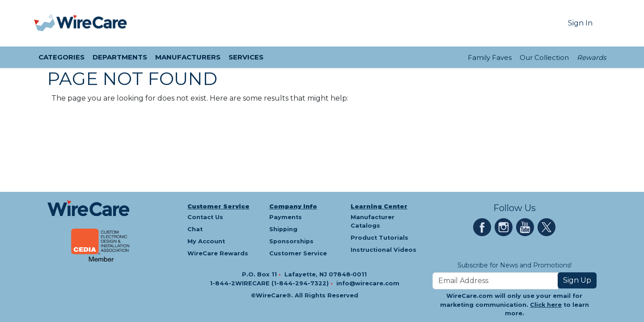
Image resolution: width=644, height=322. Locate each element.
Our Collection (544, 57)
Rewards (591, 57)
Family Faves (490, 57)
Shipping (283, 229)
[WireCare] (92, 23)
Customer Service (218, 206)
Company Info (293, 206)
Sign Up (577, 280)
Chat (195, 229)
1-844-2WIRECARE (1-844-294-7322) (270, 283)
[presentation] (45, 23)
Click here (546, 305)
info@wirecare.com (368, 283)
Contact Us (205, 217)
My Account (206, 241)
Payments (286, 217)
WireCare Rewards (218, 253)
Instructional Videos (383, 250)
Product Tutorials (379, 238)
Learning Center (379, 206)
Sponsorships (291, 241)
